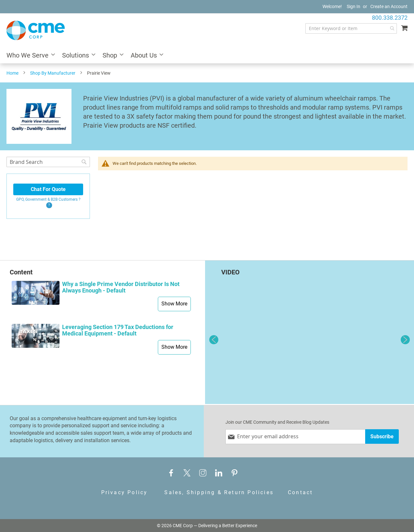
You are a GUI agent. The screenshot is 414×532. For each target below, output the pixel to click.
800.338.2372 (390, 18)
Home (12, 73)
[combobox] (351, 28)
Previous (214, 340)
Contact (300, 492)
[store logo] (36, 30)
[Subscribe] (382, 436)
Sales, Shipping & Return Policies (219, 492)
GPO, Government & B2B (48, 199)
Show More (174, 304)
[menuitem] (29, 56)
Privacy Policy (125, 492)
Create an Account (389, 6)
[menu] (207, 56)
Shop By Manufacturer (53, 73)
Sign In (354, 6)
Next (405, 340)
